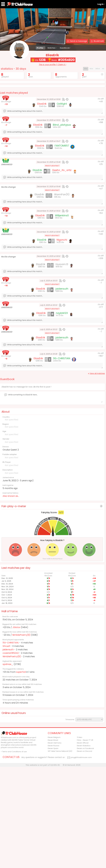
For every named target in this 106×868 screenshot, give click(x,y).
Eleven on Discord (84, 852)
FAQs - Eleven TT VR (85, 841)
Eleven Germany (55, 844)
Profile (40, 48)
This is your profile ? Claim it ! (52, 65)
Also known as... (11, 546)
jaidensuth (8, 699)
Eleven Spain (53, 850)
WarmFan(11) (62, 244)
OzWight (62, 154)
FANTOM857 (62, 195)
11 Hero (80, 838)
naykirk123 (62, 363)
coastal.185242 (11, 703)
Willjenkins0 (62, 265)
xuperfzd (21, 722)
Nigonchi (62, 290)
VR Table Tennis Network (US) (60, 852)
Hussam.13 (62, 314)
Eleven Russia (53, 847)
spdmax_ (8, 714)
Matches (51, 48)
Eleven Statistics (84, 847)
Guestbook (65, 48)
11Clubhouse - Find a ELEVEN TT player (20, 4)
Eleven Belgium (54, 838)
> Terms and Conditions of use (14, 853)
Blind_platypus (62, 175)
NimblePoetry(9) (21, 685)
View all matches (97, 423)
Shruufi (6, 696)
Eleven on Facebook (85, 850)
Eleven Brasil (53, 841)
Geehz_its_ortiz (62, 220)
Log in (100, 4)
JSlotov (16, 677)
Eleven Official (83, 844)
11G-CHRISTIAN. (11, 692)
